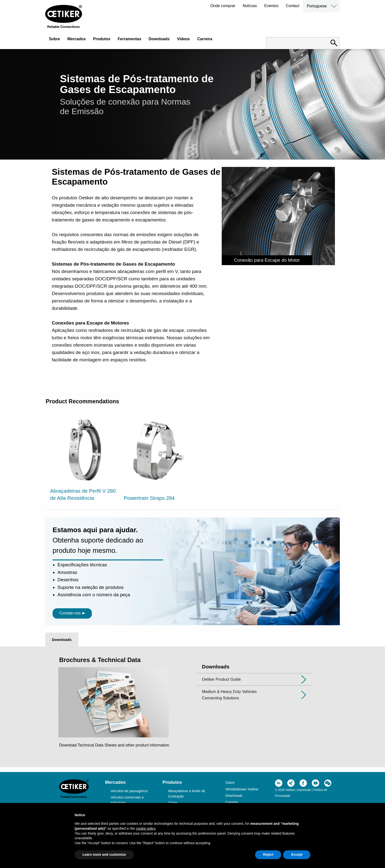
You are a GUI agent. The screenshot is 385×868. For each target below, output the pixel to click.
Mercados (76, 39)
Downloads (159, 39)
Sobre (54, 39)
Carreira (205, 39)
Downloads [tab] (62, 640)
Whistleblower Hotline (242, 789)
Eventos (271, 6)
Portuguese (317, 6)
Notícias (250, 6)
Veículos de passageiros (129, 791)
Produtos (102, 39)
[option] (84, 459)
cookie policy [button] (146, 828)
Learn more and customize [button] (104, 854)
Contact (293, 6)
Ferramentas (129, 39)
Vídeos (183, 39)
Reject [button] (268, 854)
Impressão (304, 790)
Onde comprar (223, 6)
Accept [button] (297, 854)
